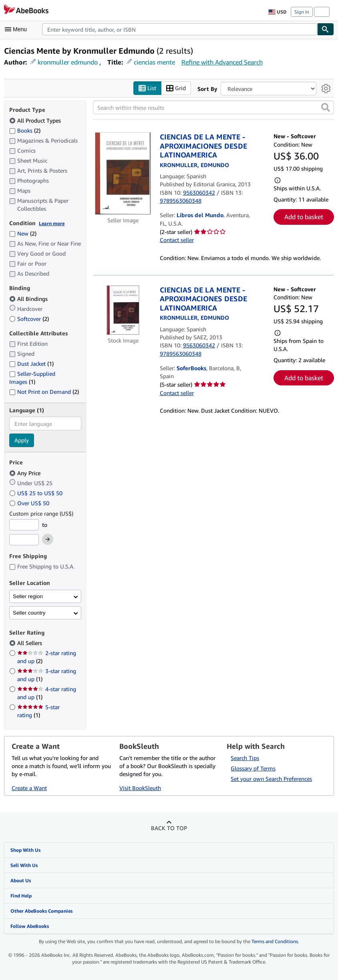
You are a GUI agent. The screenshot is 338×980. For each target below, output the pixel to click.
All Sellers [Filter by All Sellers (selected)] (30, 643)
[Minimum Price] (24, 525)
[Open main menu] (18, 29)
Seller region (28, 596)
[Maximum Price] (24, 540)
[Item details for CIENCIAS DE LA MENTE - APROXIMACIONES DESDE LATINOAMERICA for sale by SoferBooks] (123, 310)
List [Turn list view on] (147, 88)
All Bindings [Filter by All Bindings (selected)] (29, 299)
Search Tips (245, 758)
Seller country (29, 613)
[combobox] (180, 29)
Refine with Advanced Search (222, 62)
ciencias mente (154, 62)
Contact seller (177, 240)
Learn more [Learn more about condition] (52, 223)
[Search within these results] (213, 107)
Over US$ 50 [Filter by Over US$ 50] (30, 503)
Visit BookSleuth (140, 788)
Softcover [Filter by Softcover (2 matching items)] (29, 319)
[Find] (326, 29)
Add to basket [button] (304, 217)
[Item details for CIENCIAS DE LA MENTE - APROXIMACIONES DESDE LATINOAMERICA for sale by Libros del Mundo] (123, 173)
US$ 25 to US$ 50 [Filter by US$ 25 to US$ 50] (37, 493)
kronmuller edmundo (68, 62)
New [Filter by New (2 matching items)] (23, 233)
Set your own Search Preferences (271, 779)
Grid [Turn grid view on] (176, 88)
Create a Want (29, 788)
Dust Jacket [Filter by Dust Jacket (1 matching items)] (31, 364)
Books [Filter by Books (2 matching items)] (25, 130)
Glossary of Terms (253, 768)
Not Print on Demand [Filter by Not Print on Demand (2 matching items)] (44, 392)
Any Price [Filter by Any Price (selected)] (26, 473)
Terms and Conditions (275, 941)
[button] (326, 107)
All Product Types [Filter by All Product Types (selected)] (36, 120)
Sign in (302, 12)
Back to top (169, 828)
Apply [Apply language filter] (22, 440)
